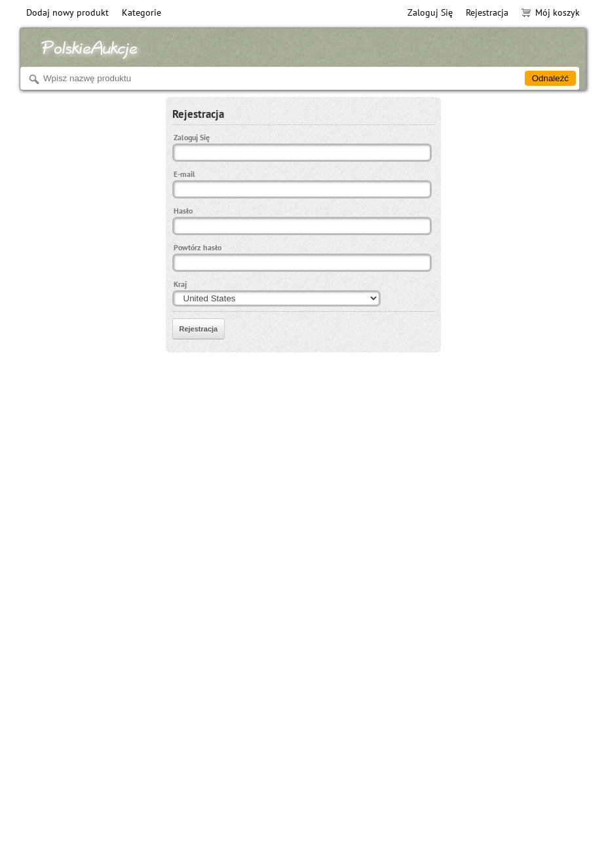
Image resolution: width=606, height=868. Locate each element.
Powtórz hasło (198, 247)
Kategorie (142, 12)
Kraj (180, 284)
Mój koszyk (551, 12)
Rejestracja (487, 12)
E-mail (184, 174)
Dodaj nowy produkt (67, 12)
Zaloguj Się (430, 12)
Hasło (183, 211)
